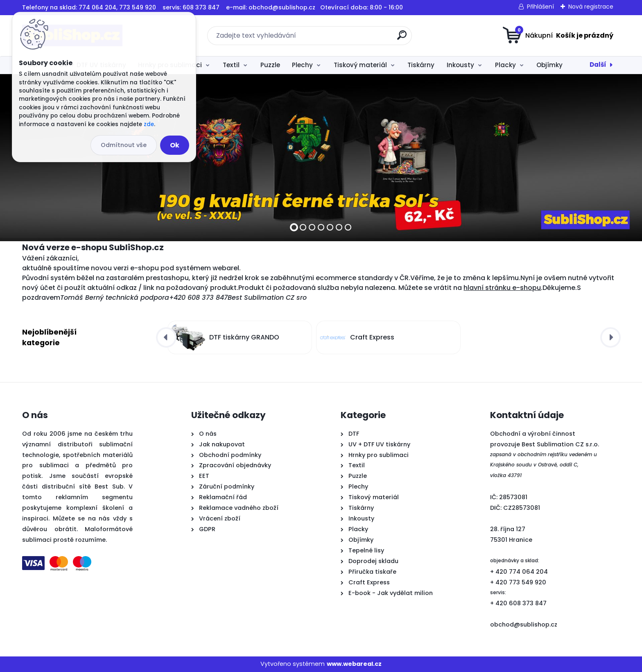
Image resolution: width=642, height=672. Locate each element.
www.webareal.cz (354, 664)
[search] (402, 38)
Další (598, 64)
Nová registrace (591, 7)
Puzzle (270, 65)
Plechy (302, 65)
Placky (505, 65)
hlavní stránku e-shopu (502, 288)
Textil (231, 65)
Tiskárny (421, 65)
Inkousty (460, 65)
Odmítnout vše (124, 145)
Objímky (549, 65)
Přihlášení (540, 7)
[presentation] (166, 337)
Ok (175, 145)
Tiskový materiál (360, 65)
